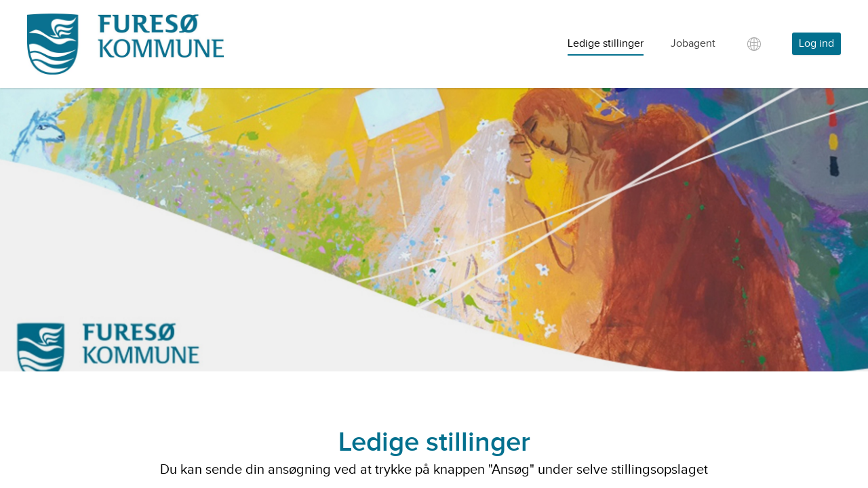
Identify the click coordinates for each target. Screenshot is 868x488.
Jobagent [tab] (693, 44)
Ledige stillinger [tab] (606, 44)
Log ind (816, 44)
